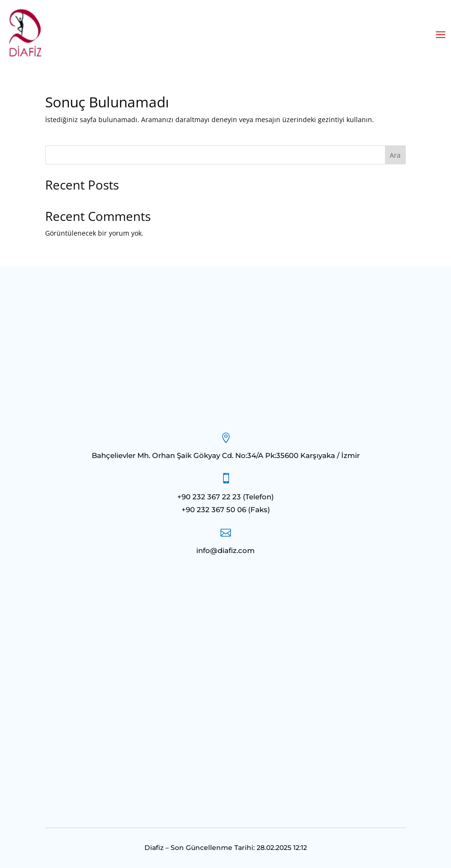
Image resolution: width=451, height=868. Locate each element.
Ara (395, 155)
